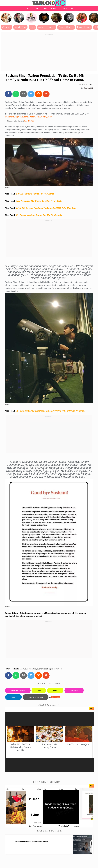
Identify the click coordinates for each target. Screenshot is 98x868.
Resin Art (33, 8)
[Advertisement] (49, 53)
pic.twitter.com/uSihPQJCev (39, 117)
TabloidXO (88, 88)
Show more (56, 697)
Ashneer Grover (47, 27)
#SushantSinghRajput (15, 117)
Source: (7, 187)
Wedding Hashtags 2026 (18, 690)
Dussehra (13, 697)
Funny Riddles (66, 27)
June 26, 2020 (29, 121)
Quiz (45, 8)
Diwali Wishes (74, 690)
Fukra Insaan (84, 27)
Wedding (6, 27)
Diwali (39, 690)
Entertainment (60, 8)
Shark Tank (20, 27)
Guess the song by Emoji (36, 697)
